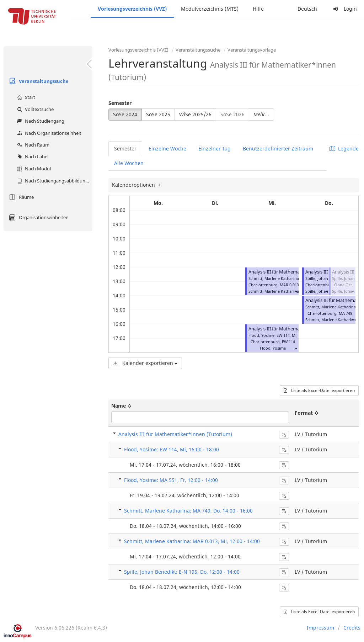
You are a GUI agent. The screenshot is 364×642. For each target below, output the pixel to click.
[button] (296, 291)
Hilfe (258, 9)
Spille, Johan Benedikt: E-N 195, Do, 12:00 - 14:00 (182, 572)
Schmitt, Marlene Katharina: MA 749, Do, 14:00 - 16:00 (188, 511)
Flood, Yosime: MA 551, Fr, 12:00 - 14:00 (171, 480)
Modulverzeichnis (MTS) (210, 9)
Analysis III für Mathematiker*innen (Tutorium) (175, 434)
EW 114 (288, 342)
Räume (20, 197)
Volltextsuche (34, 109)
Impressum (320, 628)
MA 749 (346, 313)
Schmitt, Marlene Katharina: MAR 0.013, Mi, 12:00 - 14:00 (192, 541)
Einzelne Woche (167, 148)
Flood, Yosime (273, 348)
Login (344, 9)
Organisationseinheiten (38, 217)
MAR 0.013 (289, 285)
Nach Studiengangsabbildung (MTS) (54, 181)
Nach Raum (32, 145)
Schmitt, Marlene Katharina (274, 291)
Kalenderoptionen (134, 185)
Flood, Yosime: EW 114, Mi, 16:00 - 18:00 (172, 449)
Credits (352, 628)
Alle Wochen (129, 163)
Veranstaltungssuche (38, 81)
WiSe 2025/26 (195, 114)
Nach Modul (33, 169)
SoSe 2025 (158, 114)
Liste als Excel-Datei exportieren (319, 390)
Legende (344, 148)
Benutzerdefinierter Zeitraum (278, 148)
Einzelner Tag (215, 148)
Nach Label (32, 156)
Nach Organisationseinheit (48, 133)
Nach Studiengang (40, 121)
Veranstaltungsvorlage (252, 50)
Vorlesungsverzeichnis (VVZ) (132, 9)
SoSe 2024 (125, 114)
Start (25, 97)
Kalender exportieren (145, 363)
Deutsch (307, 9)
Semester (120, 103)
